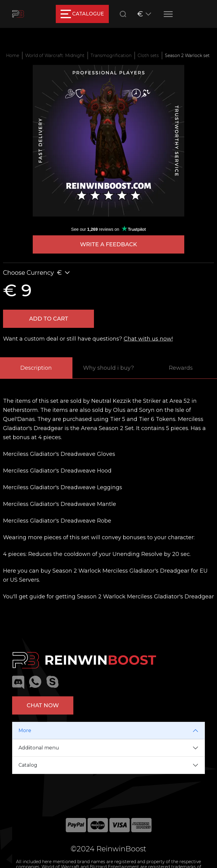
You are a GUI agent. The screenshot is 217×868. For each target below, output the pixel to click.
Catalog (28, 765)
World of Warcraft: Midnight (55, 56)
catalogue (82, 14)
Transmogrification (111, 56)
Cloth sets (148, 56)
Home (13, 56)
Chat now (43, 705)
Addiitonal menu (39, 748)
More (25, 730)
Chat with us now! (148, 339)
